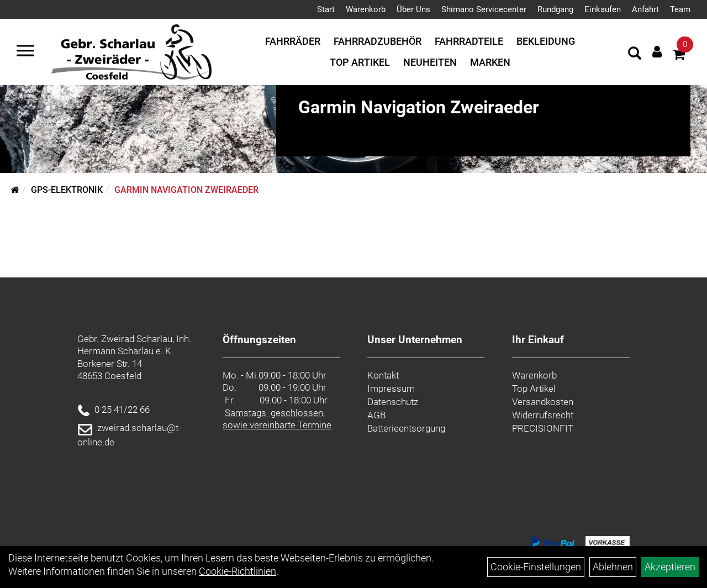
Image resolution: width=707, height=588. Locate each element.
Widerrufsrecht (543, 415)
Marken (490, 62)
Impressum (391, 389)
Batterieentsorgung (406, 428)
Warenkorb (366, 9)
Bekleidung (546, 41)
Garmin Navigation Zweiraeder (186, 190)
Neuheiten (430, 62)
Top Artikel (360, 62)
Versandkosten (543, 402)
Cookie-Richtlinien (238, 571)
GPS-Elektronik (67, 190)
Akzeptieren (670, 567)
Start (326, 9)
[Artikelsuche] (635, 55)
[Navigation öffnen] (25, 52)
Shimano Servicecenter (484, 9)
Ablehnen (613, 567)
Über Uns (413, 9)
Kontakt (383, 375)
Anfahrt (645, 9)
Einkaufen (603, 9)
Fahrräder (293, 41)
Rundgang (555, 9)
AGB (376, 415)
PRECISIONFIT (543, 428)
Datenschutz (393, 402)
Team (680, 9)
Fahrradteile (469, 41)
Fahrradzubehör (378, 41)
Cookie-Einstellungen (536, 567)
